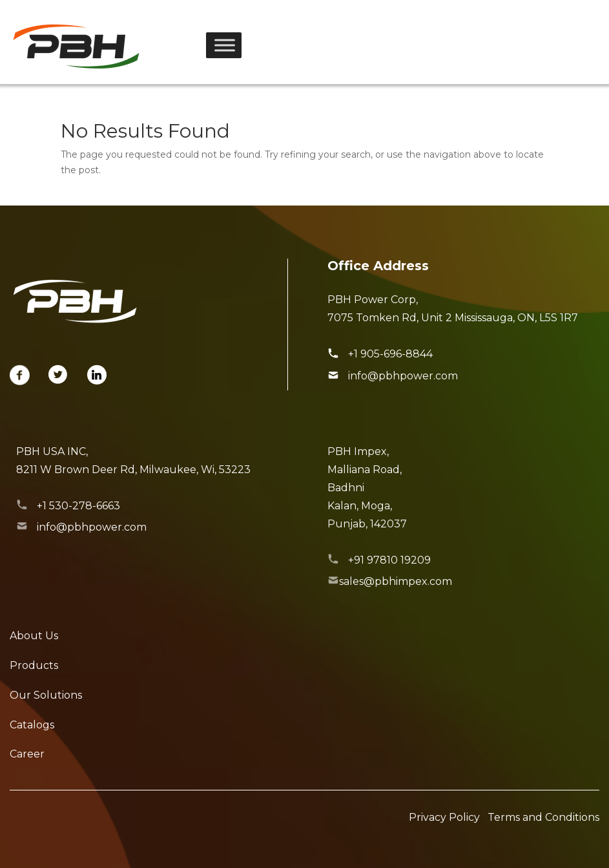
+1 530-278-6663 (78, 506)
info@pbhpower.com (403, 376)
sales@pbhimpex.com (396, 581)
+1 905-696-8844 (390, 354)
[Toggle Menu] (225, 45)
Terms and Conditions (543, 817)
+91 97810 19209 (389, 560)
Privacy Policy (444, 817)
